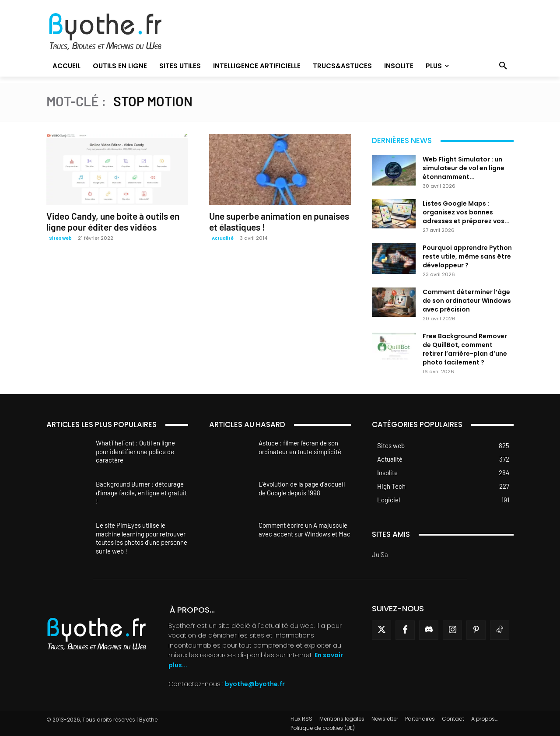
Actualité (223, 238)
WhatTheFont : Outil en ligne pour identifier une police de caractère (135, 451)
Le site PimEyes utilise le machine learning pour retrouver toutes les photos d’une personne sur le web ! (142, 538)
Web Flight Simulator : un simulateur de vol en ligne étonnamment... (464, 168)
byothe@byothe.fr (255, 684)
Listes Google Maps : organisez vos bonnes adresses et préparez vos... (466, 212)
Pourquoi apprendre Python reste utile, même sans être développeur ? (467, 256)
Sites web (60, 238)
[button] (503, 66)
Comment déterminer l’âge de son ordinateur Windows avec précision (467, 301)
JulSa (380, 554)
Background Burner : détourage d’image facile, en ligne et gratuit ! (141, 492)
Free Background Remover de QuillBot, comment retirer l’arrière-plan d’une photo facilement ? (465, 349)
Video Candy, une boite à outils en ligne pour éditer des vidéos (113, 221)
